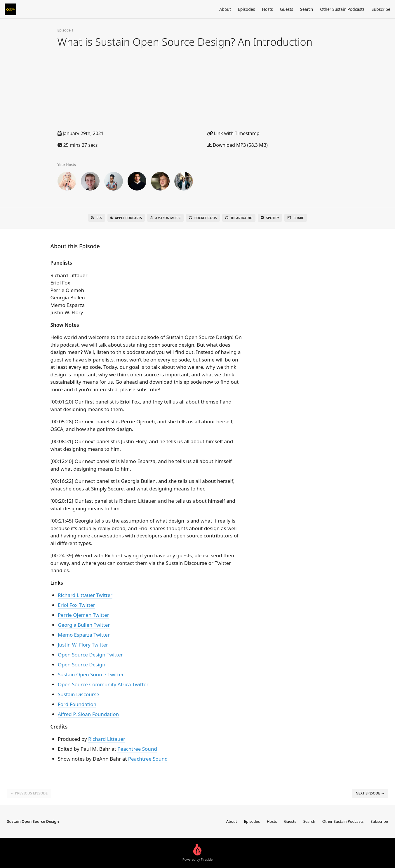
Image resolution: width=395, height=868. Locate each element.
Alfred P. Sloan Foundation (88, 714)
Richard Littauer (107, 739)
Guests (287, 9)
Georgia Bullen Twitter (84, 625)
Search (307, 9)
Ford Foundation (77, 704)
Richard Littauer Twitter (85, 595)
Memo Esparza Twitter (84, 635)
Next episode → (370, 793)
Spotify (270, 218)
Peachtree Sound (137, 749)
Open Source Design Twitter (90, 655)
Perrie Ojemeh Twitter (83, 615)
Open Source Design (82, 664)
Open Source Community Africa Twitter (103, 684)
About (225, 9)
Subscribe (381, 9)
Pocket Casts (203, 218)
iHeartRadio (239, 218)
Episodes (246, 9)
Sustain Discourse (79, 694)
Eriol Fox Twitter (76, 605)
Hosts (267, 9)
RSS (96, 218)
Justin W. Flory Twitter (83, 645)
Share (296, 218)
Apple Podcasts (126, 218)
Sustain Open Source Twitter (91, 674)
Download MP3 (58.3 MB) (237, 145)
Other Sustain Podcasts (342, 9)
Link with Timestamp (233, 133)
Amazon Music (165, 218)
